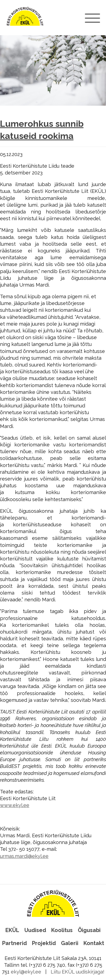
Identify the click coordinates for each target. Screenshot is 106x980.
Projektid (44, 943)
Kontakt (94, 943)
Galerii (70, 943)
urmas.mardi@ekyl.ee (24, 856)
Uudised (35, 930)
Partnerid (15, 943)
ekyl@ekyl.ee (26, 972)
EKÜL (12, 930)
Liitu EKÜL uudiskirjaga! (78, 972)
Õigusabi (89, 930)
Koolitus (62, 930)
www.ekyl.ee (15, 805)
